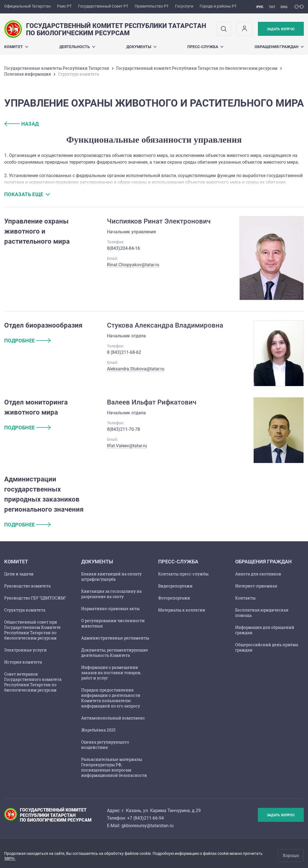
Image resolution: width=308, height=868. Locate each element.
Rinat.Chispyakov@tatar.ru (133, 265)
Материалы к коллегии (182, 610)
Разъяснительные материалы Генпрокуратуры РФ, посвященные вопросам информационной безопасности (114, 767)
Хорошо (291, 856)
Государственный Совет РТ (103, 6)
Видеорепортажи (175, 586)
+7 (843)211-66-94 (145, 818)
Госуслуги (184, 6)
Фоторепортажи (174, 598)
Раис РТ (64, 6)
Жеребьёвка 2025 (98, 730)
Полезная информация (28, 74)
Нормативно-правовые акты (110, 609)
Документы (141, 47)
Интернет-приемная (256, 586)
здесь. (10, 858)
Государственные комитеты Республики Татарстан (57, 68)
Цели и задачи (19, 574)
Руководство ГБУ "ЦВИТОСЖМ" (35, 598)
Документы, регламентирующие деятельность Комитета (115, 653)
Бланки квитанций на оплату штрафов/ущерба (111, 577)
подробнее (27, 341)
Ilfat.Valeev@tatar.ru (127, 446)
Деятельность (77, 47)
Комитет (16, 47)
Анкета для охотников (258, 574)
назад (22, 124)
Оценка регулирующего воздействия (105, 745)
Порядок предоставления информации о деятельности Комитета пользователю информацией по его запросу (111, 698)
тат (272, 7)
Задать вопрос (281, 29)
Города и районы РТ (218, 6)
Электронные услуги (25, 650)
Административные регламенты (115, 638)
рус (260, 7)
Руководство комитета (27, 586)
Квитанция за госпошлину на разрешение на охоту (111, 594)
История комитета (23, 662)
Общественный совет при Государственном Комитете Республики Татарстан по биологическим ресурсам (32, 630)
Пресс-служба (205, 47)
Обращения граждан (279, 47)
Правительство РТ (152, 6)
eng (284, 7)
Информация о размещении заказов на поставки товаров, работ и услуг (111, 673)
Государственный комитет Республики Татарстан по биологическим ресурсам (197, 68)
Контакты (245, 598)
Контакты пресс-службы (183, 574)
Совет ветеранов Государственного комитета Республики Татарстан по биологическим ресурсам (33, 682)
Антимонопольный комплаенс (113, 718)
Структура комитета (25, 610)
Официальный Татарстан (27, 6)
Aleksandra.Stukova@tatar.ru (136, 369)
